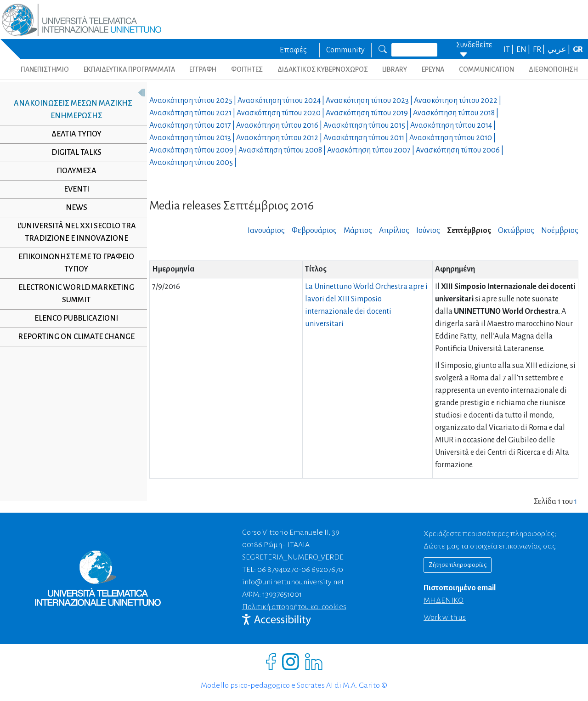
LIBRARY (395, 69)
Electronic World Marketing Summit (73, 294)
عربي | (560, 50)
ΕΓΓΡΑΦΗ (203, 69)
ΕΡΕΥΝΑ (433, 69)
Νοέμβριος (560, 231)
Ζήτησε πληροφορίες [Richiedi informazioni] (458, 565)
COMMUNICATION (486, 69)
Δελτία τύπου (73, 134)
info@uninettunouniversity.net (293, 582)
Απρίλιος (394, 231)
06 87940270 (278, 570)
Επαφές (293, 50)
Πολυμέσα (73, 171)
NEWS (73, 208)
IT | (509, 50)
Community (345, 50)
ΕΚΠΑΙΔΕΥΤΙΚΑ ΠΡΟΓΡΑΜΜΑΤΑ (129, 69)
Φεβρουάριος (314, 231)
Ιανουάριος (266, 231)
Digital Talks (73, 153)
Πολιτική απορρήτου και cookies (294, 607)
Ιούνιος (428, 231)
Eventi (73, 189)
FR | (540, 50)
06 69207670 (322, 570)
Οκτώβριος (516, 231)
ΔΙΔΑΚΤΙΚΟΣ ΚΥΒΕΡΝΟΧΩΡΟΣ (323, 69)
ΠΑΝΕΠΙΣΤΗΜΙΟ (45, 69)
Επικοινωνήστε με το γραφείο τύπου (73, 263)
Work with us (445, 617)
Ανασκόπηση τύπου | (193, 101)
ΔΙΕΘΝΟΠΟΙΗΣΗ (553, 69)
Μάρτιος (358, 231)
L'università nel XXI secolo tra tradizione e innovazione (73, 232)
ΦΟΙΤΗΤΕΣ (247, 69)
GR (578, 50)
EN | (524, 50)
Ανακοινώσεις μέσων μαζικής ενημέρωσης (69, 110)
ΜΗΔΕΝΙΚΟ (444, 600)
